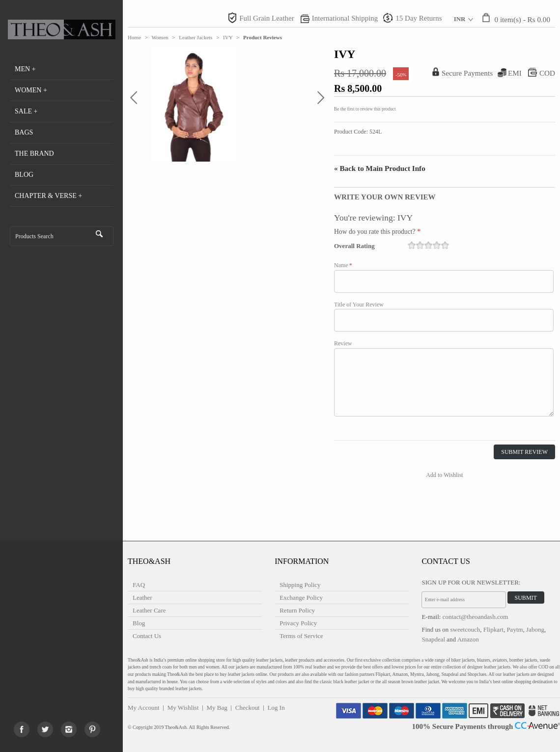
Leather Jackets (196, 37)
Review (343, 343)
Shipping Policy (300, 585)
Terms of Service (301, 636)
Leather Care (149, 610)
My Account (144, 708)
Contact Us (147, 636)
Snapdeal (433, 639)
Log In (276, 708)
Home (134, 37)
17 (420, 245)
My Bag (217, 708)
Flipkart (493, 629)
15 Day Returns (419, 18)
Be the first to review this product (365, 109)
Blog (139, 623)
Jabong (535, 629)
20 (445, 245)
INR (460, 19)
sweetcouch (465, 629)
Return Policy (297, 610)
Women (160, 37)
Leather (142, 598)
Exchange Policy (301, 598)
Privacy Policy (298, 623)
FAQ (139, 585)
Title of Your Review (359, 305)
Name (341, 265)
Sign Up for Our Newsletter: (471, 582)
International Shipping (345, 18)
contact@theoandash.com (476, 617)
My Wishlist (183, 708)
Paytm (515, 629)
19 (437, 245)
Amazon (468, 639)
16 (412, 245)
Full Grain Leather (267, 18)
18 (428, 245)
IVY (228, 37)
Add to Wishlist (444, 475)
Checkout (248, 708)
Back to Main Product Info (380, 168)
